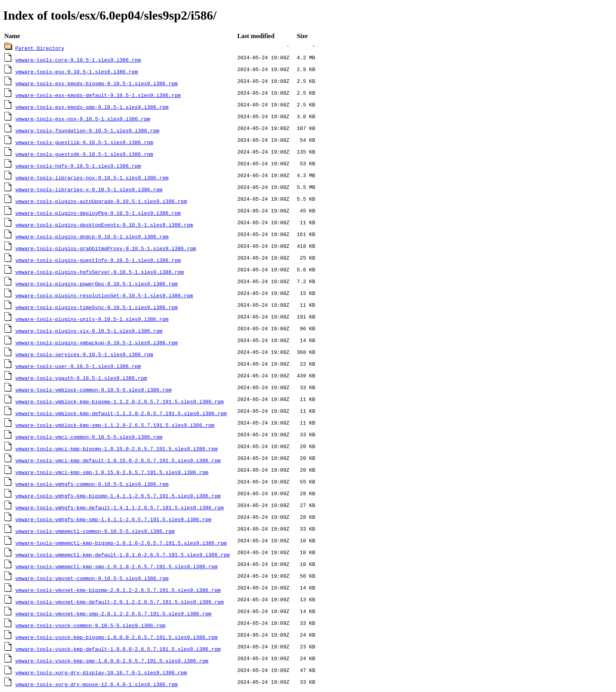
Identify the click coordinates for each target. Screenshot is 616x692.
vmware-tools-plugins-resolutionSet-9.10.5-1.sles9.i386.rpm (104, 295)
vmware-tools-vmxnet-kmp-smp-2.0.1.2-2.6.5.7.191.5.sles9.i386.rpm (113, 613)
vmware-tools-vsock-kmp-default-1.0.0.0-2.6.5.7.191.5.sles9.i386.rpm (118, 649)
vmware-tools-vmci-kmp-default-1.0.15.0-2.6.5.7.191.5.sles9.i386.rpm (118, 460)
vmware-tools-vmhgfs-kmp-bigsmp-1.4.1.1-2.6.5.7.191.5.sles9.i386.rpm (118, 496)
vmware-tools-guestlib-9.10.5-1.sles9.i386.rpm (84, 142)
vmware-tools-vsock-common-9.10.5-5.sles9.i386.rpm (90, 625)
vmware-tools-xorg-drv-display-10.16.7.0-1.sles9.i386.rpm (101, 672)
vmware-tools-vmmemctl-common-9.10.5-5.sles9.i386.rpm (95, 531)
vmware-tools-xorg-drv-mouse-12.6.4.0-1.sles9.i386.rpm (96, 684)
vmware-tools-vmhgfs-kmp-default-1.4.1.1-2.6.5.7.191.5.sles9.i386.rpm (119, 507)
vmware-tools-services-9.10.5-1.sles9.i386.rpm (84, 354)
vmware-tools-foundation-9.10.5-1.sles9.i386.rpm (87, 130)
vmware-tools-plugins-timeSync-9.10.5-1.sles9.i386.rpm (96, 307)
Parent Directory (40, 48)
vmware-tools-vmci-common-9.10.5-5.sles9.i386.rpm (89, 437)
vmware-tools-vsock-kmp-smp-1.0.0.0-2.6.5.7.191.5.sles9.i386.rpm (112, 661)
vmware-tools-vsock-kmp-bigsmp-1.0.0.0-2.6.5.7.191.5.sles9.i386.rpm (116, 637)
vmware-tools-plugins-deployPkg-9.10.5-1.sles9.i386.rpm (98, 213)
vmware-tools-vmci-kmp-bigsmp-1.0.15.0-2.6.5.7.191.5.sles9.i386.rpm (116, 449)
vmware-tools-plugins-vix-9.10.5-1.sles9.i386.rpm (89, 331)
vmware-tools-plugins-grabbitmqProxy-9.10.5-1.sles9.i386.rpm (106, 248)
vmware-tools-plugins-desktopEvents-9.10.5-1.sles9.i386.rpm (104, 225)
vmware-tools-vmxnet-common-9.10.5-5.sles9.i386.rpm (92, 578)
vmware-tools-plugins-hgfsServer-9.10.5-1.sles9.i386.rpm (100, 272)
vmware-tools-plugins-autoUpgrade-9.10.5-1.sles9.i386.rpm (101, 201)
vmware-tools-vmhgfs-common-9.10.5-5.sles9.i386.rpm (92, 484)
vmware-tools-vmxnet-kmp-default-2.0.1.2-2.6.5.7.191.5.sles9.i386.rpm (119, 602)
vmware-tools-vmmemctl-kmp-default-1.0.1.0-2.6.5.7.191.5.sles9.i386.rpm (123, 555)
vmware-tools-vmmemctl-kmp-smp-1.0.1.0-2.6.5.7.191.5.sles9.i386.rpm (116, 566)
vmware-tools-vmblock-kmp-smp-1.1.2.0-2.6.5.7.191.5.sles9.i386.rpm (115, 425)
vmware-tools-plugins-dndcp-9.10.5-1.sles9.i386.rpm (92, 236)
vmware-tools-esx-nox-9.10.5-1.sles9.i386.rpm (83, 119)
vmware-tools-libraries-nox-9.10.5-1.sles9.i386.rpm (92, 178)
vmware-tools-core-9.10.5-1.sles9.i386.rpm (78, 60)
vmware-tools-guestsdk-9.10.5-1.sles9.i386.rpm (84, 154)
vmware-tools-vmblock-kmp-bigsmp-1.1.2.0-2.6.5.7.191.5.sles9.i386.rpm (119, 401)
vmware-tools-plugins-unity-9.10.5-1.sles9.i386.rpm (92, 319)
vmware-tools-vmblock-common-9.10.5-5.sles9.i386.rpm (93, 390)
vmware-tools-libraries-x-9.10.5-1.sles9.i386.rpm (89, 189)
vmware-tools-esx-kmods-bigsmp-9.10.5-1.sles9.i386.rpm (96, 83)
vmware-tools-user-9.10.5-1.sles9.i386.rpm (78, 366)
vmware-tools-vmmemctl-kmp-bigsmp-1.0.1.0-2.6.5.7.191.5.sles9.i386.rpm (121, 543)
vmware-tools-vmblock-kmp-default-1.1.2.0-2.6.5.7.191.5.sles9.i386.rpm (121, 413)
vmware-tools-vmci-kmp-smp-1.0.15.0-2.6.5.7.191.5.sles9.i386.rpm (112, 472)
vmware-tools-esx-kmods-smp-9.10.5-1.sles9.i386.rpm (92, 107)
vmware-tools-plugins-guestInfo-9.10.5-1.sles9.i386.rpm (98, 260)
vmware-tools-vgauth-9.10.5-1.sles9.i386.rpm (81, 378)
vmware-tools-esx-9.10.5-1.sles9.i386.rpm (77, 71)
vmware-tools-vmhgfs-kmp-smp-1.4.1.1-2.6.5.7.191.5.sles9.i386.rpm (113, 519)
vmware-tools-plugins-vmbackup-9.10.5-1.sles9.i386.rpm (96, 342)
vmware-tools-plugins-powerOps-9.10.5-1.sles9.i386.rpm (96, 284)
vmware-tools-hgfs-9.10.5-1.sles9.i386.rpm (78, 166)
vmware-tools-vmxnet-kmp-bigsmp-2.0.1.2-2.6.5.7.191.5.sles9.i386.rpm (118, 590)
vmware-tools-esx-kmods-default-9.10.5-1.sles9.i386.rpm (98, 95)
